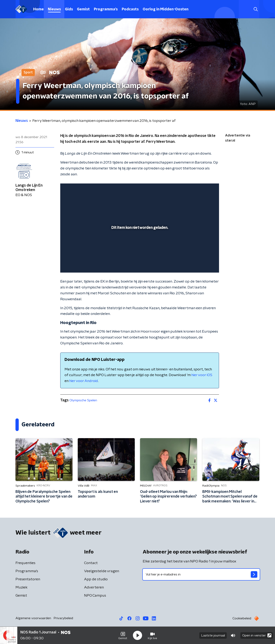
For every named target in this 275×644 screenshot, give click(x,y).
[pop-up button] (201, 264)
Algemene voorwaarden (33, 618)
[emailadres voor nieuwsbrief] (201, 574)
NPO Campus (95, 596)
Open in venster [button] (257, 635)
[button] (123, 635)
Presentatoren (28, 579)
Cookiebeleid (242, 618)
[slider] (139, 253)
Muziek (21, 587)
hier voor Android (84, 381)
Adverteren (94, 587)
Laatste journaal (213, 635)
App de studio (96, 579)
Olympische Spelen (83, 400)
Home (38, 9)
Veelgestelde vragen (102, 571)
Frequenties (25, 563)
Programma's (106, 9)
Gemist (83, 9)
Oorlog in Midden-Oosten (166, 9)
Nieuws (54, 9)
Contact (91, 563)
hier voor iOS (202, 375)
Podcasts (130, 9)
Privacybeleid (63, 618)
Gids (69, 9)
